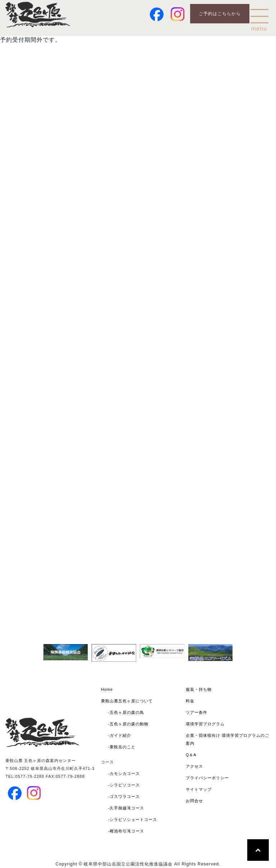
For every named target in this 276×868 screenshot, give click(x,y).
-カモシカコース (124, 773)
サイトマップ (199, 789)
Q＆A (191, 755)
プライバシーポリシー (207, 778)
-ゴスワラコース (124, 796)
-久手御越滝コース (126, 808)
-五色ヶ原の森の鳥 (126, 712)
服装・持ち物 (199, 689)
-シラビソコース (124, 785)
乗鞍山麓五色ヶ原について (127, 701)
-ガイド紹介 (120, 735)
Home (107, 689)
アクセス (194, 766)
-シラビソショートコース (133, 819)
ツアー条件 (197, 712)
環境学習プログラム (205, 724)
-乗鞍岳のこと (122, 747)
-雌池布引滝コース (126, 831)
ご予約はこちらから (220, 14)
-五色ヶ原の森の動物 (128, 724)
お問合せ (194, 801)
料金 (190, 701)
